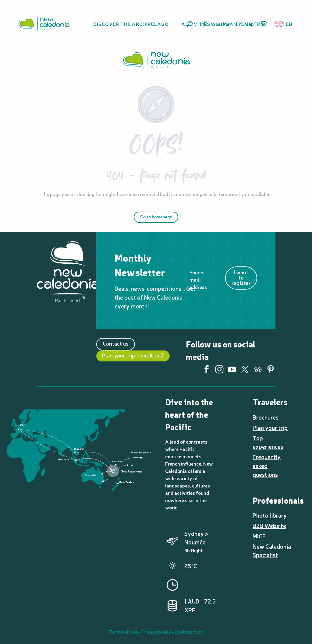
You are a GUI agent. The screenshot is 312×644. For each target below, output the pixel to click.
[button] (190, 24)
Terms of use (123, 632)
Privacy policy (156, 632)
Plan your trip (270, 428)
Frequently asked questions (267, 466)
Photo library (270, 515)
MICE (259, 536)
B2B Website (269, 526)
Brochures (266, 417)
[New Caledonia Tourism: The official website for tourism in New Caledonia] (156, 61)
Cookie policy (189, 632)
